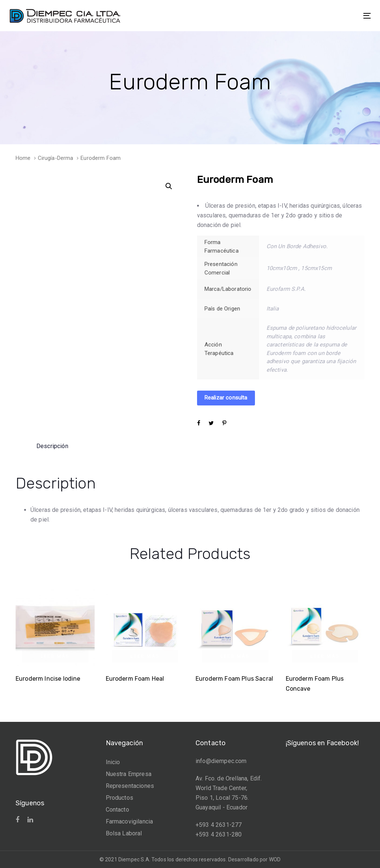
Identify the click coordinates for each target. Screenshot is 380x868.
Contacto (117, 810)
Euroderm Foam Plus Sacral (234, 679)
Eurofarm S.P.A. (286, 289)
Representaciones (130, 786)
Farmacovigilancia (130, 821)
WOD (275, 859)
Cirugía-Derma (55, 158)
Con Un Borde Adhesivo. (297, 246)
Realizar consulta (226, 398)
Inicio (113, 762)
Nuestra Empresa (129, 774)
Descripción (52, 446)
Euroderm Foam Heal (135, 679)
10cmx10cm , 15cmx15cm (299, 268)
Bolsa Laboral (124, 833)
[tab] (52, 446)
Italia (273, 309)
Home (23, 158)
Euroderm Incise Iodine (48, 679)
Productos (119, 798)
